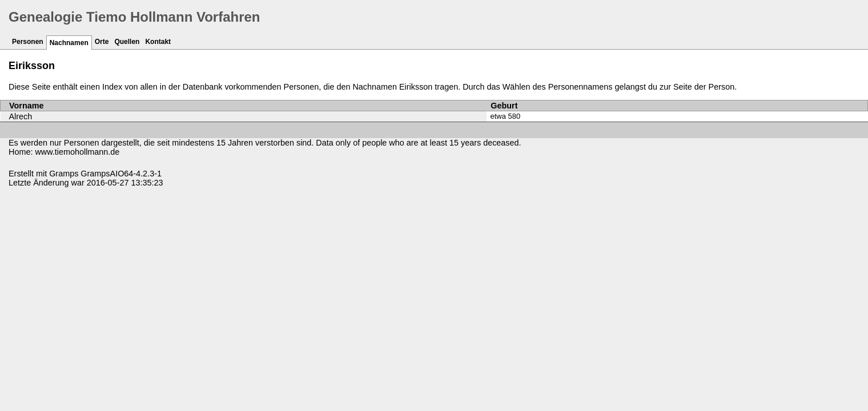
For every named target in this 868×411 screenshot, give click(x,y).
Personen (28, 42)
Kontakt (158, 42)
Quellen (127, 42)
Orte (102, 42)
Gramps (64, 174)
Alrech (21, 116)
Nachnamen (69, 43)
